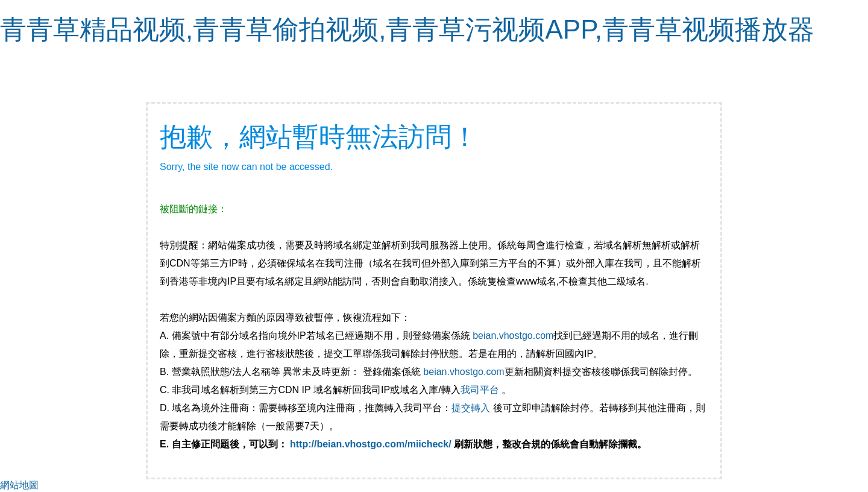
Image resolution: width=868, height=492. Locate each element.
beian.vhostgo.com (513, 336)
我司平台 (481, 390)
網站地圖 (19, 485)
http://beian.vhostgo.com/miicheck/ (371, 444)
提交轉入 (471, 408)
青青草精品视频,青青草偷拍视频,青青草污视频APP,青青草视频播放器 (407, 29)
